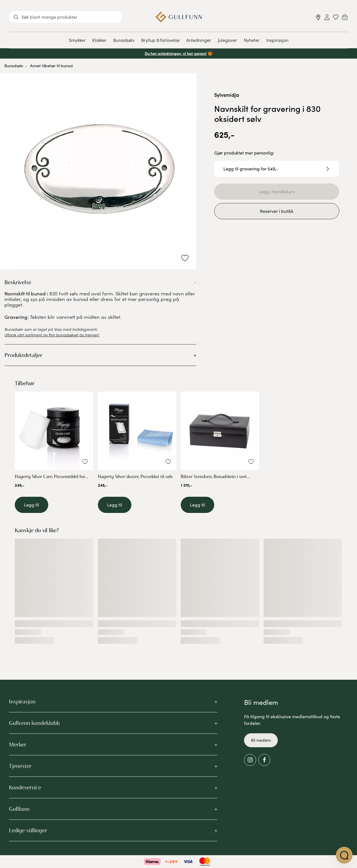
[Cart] (345, 17)
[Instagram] (250, 760)
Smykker (77, 40)
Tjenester (20, 766)
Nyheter (252, 40)
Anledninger (199, 40)
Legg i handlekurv (277, 191)
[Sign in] (327, 17)
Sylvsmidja (227, 95)
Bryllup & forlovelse (160, 40)
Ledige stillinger (28, 830)
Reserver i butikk (277, 211)
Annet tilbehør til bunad (51, 66)
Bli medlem (261, 740)
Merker (18, 744)
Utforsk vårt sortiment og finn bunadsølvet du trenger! (52, 335)
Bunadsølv (124, 40)
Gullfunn (19, 809)
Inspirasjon (277, 40)
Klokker (99, 40)
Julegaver (227, 40)
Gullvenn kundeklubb (34, 723)
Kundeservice (25, 787)
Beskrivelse (18, 282)
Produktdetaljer (23, 355)
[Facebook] (264, 760)
